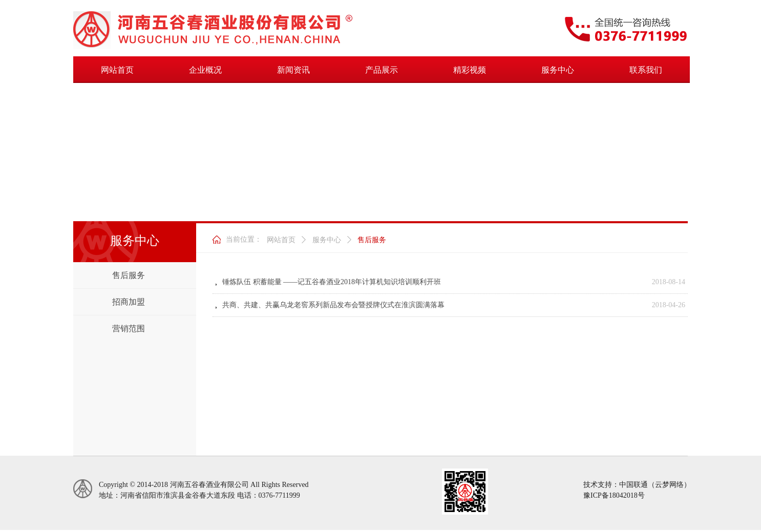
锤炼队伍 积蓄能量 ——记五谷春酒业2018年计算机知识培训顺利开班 (332, 282)
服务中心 (327, 240)
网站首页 (281, 240)
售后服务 (372, 240)
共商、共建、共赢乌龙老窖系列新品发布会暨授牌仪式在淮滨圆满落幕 (333, 305)
